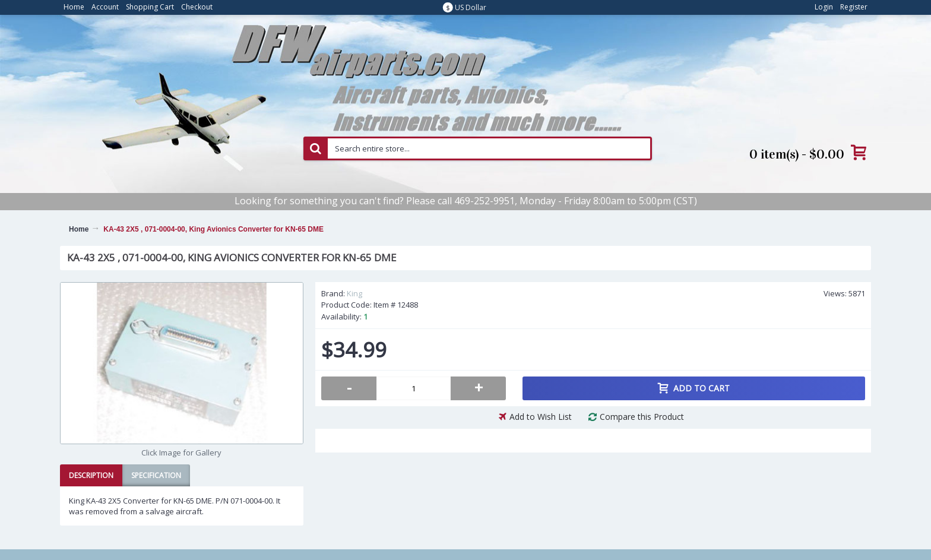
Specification (156, 475)
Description (91, 475)
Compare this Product (642, 417)
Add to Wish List (541, 417)
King (354, 293)
